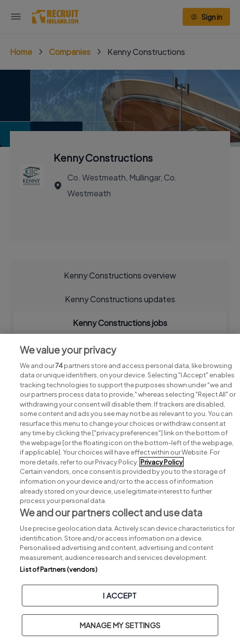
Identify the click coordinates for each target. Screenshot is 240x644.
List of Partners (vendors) (58, 569)
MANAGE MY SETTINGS (120, 625)
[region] (120, 489)
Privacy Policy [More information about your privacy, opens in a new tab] (162, 462)
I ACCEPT (120, 595)
